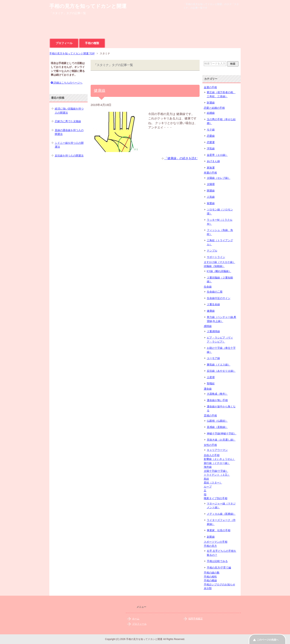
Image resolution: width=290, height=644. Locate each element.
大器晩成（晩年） (217, 394)
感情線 (208, 326)
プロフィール (64, 43)
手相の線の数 (212, 573)
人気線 (211, 197)
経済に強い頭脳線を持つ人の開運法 (69, 111)
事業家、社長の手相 (219, 530)
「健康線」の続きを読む (181, 158)
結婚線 (211, 113)
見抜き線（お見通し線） (221, 440)
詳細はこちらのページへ (67, 83)
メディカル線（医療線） (221, 514)
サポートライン (216, 257)
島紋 (206, 479)
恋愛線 (211, 136)
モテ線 (211, 130)
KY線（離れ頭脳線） (219, 271)
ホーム (136, 619)
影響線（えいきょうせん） (220, 459)
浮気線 (211, 149)
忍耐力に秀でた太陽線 (68, 121)
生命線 (208, 287)
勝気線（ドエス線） (219, 365)
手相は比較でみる (217, 561)
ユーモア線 (213, 358)
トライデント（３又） (217, 475)
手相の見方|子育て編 (219, 568)
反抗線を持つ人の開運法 (69, 156)
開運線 (211, 191)
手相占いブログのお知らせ (220, 584)
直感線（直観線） (217, 427)
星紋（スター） (213, 483)
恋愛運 (211, 142)
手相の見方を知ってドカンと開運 (88, 6)
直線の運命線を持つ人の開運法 (69, 132)
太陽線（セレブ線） (219, 178)
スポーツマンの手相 (216, 542)
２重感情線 (213, 331)
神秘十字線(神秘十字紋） (222, 433)
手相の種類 (92, 43)
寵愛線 (211, 203)
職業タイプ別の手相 (216, 498)
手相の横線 (210, 580)
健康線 (100, 91)
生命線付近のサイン (219, 298)
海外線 (208, 467)
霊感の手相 (210, 416)
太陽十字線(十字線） (216, 471)
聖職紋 (211, 384)
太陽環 (211, 184)
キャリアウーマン (217, 450)
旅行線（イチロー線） (217, 463)
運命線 (208, 389)
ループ (208, 487)
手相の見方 (210, 546)
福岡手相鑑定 (196, 619)
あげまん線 (213, 161)
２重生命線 (213, 304)
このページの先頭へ (268, 640)
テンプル (212, 251)
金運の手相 (210, 87)
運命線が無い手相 (217, 400)
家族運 (211, 168)
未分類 (208, 588)
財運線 (211, 103)
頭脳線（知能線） (214, 266)
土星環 (211, 377)
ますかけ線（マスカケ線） (220, 262)
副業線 (211, 537)
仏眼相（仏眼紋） (217, 421)
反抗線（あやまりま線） (221, 371)
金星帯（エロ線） (217, 155)
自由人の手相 (212, 455)
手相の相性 (210, 577)
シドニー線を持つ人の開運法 (69, 145)
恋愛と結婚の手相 (214, 108)
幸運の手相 (210, 173)
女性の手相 (210, 445)
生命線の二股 (215, 292)
